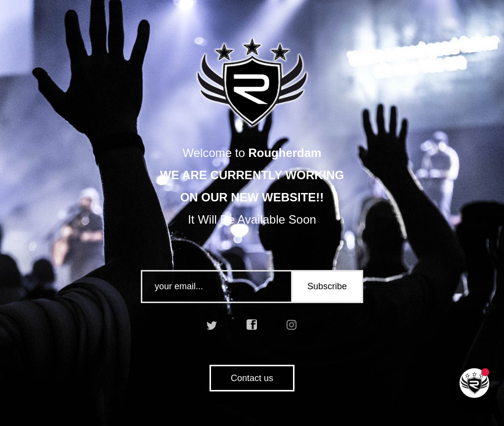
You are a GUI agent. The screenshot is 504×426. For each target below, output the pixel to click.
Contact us (252, 378)
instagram (292, 325)
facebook (252, 325)
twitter (212, 325)
